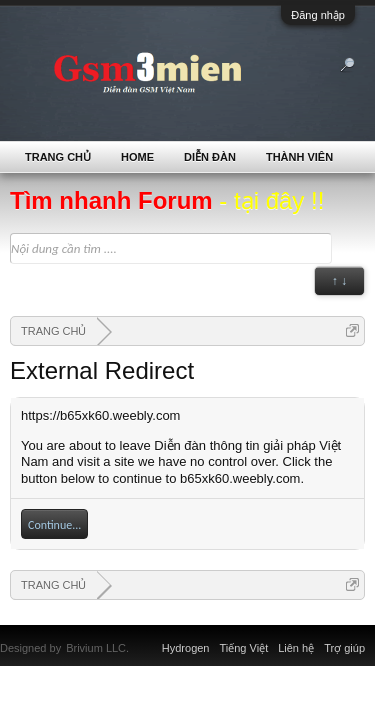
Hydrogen (186, 648)
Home (137, 157)
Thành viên (299, 157)
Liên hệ (296, 648)
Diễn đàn (210, 157)
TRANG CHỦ (58, 157)
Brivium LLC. (97, 648)
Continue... (54, 525)
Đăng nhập (318, 15)
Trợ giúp (344, 648)
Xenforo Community (139, 636)
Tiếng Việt (244, 648)
